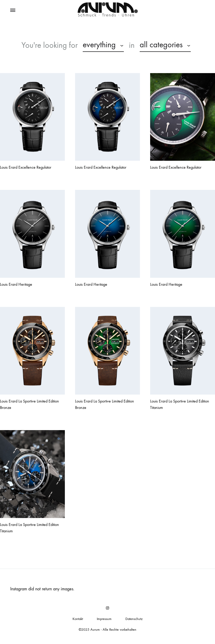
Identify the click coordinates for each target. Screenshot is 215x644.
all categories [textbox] (161, 45)
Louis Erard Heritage (16, 284)
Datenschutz (134, 619)
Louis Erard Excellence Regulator (26, 167)
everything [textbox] (99, 45)
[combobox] (103, 45)
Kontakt (78, 619)
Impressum (104, 619)
